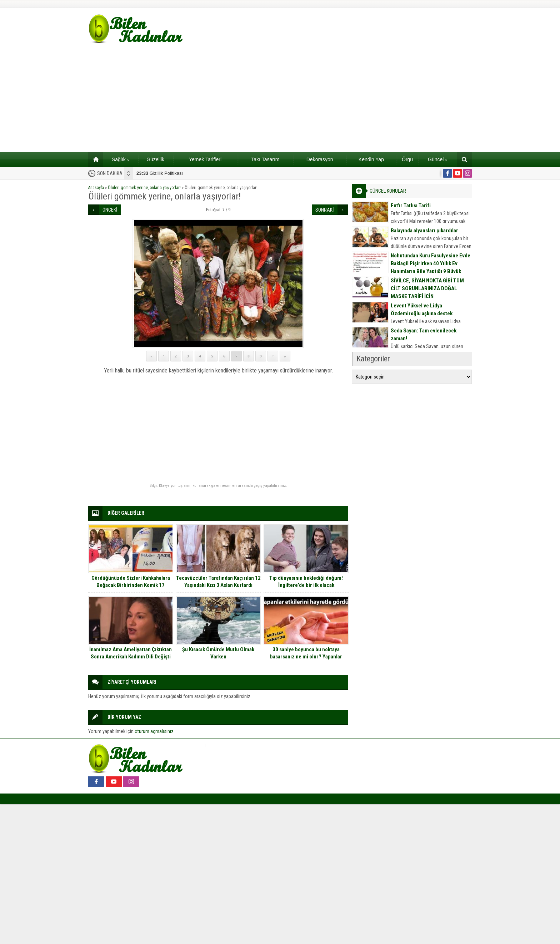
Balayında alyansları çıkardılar (424, 231)
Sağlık (121, 159)
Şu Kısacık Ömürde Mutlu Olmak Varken (218, 653)
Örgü (407, 159)
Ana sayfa (93, 159)
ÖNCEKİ (110, 210)
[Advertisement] (280, 99)
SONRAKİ (325, 210)
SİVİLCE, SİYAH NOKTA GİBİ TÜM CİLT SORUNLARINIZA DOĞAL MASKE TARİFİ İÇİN (427, 288)
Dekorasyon (320, 159)
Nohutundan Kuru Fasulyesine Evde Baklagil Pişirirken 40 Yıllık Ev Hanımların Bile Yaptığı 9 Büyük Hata (431, 267)
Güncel (437, 159)
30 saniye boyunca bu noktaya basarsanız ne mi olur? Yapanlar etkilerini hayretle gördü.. (306, 657)
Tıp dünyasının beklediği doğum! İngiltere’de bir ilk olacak (306, 582)
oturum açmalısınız (154, 731)
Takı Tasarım (265, 159)
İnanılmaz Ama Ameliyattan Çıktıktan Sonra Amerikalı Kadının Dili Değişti (131, 653)
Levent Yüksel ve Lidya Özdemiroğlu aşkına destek (422, 310)
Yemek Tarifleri (205, 159)
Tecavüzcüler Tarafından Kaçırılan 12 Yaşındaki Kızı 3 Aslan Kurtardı (218, 582)
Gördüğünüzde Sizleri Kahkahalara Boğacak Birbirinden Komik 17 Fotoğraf (131, 585)
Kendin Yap (371, 159)
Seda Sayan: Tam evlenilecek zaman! (424, 335)
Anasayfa (96, 188)
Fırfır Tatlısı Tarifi (411, 206)
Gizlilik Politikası (160, 173)
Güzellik (155, 159)
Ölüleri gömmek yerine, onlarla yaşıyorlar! (144, 188)
